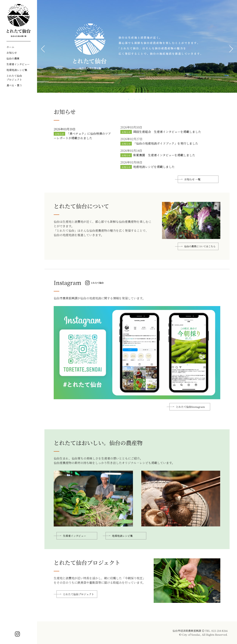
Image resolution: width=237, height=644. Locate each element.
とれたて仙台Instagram (190, 413)
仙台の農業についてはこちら (200, 258)
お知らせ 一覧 (192, 185)
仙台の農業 (13, 58)
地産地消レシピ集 (17, 70)
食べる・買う (14, 85)
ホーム (10, 47)
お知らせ (12, 53)
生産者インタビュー (18, 64)
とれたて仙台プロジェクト (14, 78)
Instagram (67, 289)
